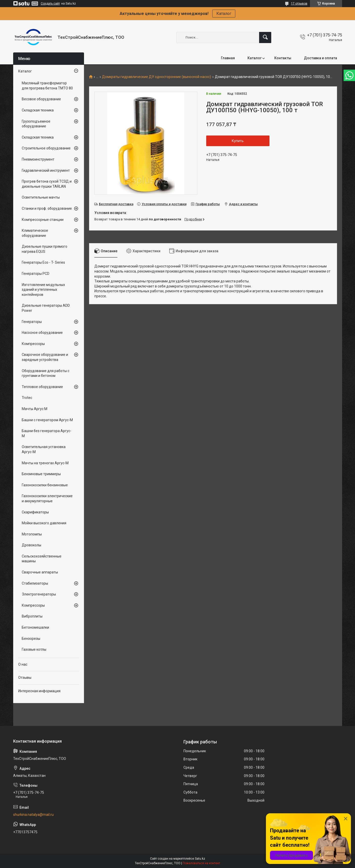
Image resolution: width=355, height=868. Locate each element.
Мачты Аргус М (35, 409)
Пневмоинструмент (38, 159)
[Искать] (265, 37)
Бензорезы (31, 639)
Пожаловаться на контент (201, 863)
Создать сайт (50, 4)
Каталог (224, 14)
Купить (238, 141)
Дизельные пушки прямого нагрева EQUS (45, 249)
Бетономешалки (35, 627)
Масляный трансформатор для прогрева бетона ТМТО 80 (47, 86)
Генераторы (32, 322)
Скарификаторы (35, 512)
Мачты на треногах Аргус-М (45, 463)
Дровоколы (32, 545)
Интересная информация (39, 691)
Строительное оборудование (46, 148)
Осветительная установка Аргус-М (44, 449)
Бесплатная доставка (116, 204)
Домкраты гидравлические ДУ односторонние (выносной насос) (156, 77)
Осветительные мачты (41, 197)
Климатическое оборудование (35, 233)
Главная (228, 58)
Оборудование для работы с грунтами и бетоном (46, 373)
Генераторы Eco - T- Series (43, 262)
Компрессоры (33, 344)
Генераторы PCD (36, 274)
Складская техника (38, 110)
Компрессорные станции (43, 220)
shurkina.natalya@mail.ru (33, 815)
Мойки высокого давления (44, 523)
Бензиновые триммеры (41, 474)
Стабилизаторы (35, 583)
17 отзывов (299, 4)
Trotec (27, 398)
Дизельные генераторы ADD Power (46, 308)
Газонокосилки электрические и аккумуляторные (47, 498)
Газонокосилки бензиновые (45, 485)
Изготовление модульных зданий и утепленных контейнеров (43, 290)
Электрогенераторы (39, 594)
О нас (23, 664)
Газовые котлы (34, 649)
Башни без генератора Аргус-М (47, 433)
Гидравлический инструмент (46, 170)
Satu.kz (200, 859)
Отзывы (25, 678)
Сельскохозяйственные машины (42, 559)
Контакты (283, 58)
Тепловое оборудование (42, 387)
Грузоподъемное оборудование (36, 124)
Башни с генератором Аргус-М (47, 420)
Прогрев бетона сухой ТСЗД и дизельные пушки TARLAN (47, 184)
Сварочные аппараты (40, 572)
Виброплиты (32, 616)
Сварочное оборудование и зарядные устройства (45, 357)
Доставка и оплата (320, 58)
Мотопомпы (32, 534)
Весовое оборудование (41, 99)
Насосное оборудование (42, 333)
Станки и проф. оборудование (47, 208)
